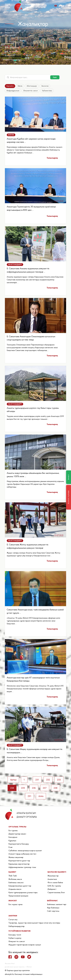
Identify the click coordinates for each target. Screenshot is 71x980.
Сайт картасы (53, 911)
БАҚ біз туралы (11, 51)
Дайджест (9, 56)
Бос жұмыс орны (15, 904)
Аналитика (9, 43)
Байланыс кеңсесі (16, 882)
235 (23, 788)
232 (48, 780)
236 (34, 788)
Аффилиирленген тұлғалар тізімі (22, 867)
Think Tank (13, 876)
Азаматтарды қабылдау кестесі (22, 854)
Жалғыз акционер (16, 857)
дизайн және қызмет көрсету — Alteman (18, 967)
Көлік (20, 86)
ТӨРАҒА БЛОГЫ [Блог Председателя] (69, 497)
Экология (45, 86)
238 (56, 788)
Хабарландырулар (17, 926)
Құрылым (12, 840)
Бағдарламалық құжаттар (20, 886)
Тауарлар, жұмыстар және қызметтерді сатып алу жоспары (34, 923)
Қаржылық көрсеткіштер (19, 864)
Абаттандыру (32, 86)
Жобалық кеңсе (15, 879)
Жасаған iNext (10, 963)
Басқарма (13, 837)
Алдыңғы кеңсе (15, 889)
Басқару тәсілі (15, 935)
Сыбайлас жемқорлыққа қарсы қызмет (25, 850)
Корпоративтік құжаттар (19, 861)
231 (37, 780)
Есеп (10, 847)
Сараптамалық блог (13, 60)
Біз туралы (13, 830)
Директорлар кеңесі (17, 834)
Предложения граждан (18, 896)
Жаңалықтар (10, 35)
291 (29, 796)
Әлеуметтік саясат (31, 91)
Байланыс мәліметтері (57, 904)
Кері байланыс (53, 908)
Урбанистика (47, 91)
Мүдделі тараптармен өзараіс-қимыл (25, 945)
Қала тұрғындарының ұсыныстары (23, 892)
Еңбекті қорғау (15, 938)
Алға (41, 796)
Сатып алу (13, 919)
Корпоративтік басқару (19, 844)
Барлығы (10, 86)
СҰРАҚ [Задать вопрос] (69, 477)
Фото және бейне (12, 47)
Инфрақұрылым (13, 91)
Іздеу (55, 77)
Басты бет (9, 30)
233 (59, 780)
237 (45, 788)
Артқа (13, 780)
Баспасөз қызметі (12, 33)
